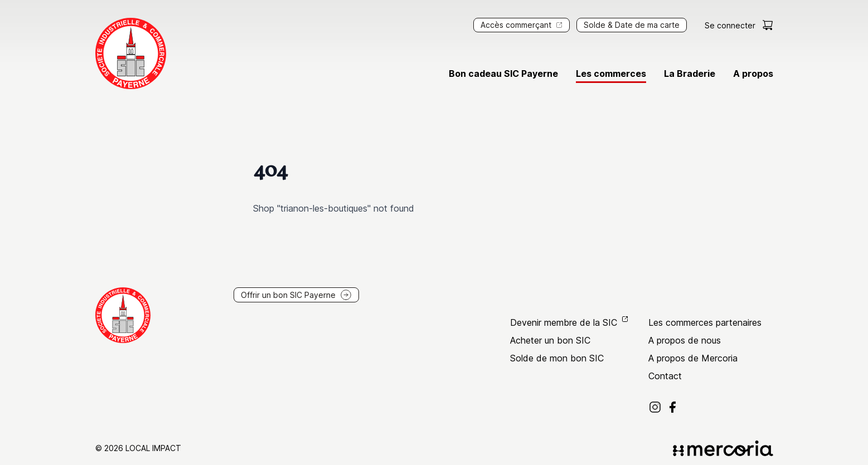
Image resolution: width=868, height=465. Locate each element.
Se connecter (730, 25)
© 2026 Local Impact (138, 448)
